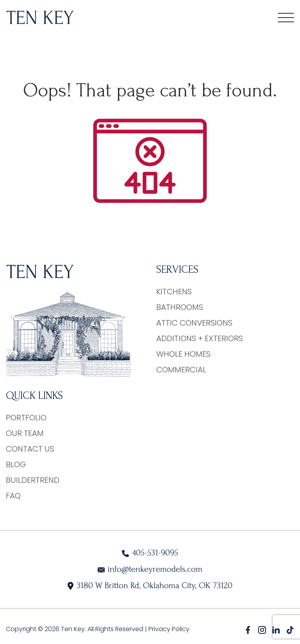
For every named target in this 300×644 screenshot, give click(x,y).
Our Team (25, 433)
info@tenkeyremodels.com (155, 569)
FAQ (13, 496)
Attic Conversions (194, 323)
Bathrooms (180, 307)
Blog (16, 464)
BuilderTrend (33, 480)
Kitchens (174, 292)
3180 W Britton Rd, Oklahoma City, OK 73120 (154, 586)
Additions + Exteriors (200, 338)
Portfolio (26, 418)
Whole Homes (183, 354)
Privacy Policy (169, 629)
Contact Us (30, 449)
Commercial (181, 370)
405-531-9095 (155, 553)
